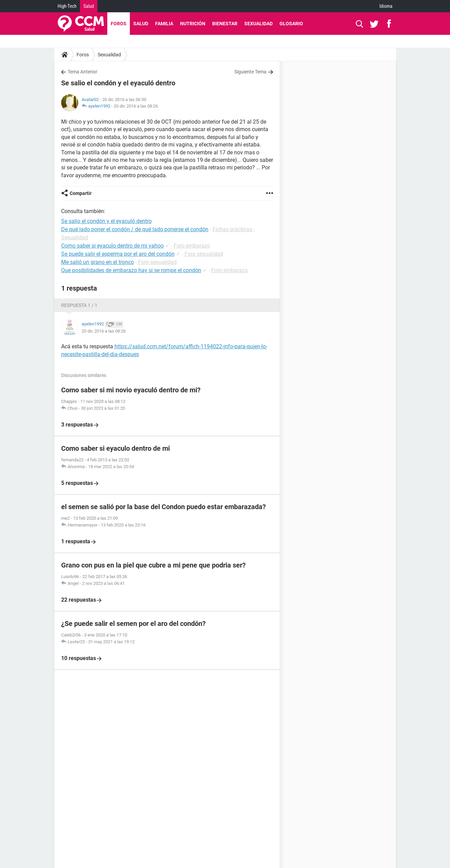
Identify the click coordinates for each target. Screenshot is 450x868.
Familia (164, 24)
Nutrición (193, 24)
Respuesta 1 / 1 (79, 305)
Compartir (81, 193)
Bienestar (225, 24)
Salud (89, 6)
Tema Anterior (83, 72)
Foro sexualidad (204, 254)
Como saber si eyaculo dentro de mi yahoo (112, 246)
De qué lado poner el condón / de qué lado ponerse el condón (135, 229)
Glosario (291, 24)
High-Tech (67, 6)
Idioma (386, 6)
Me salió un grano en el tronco (98, 262)
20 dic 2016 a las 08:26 (136, 106)
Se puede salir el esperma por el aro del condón (118, 254)
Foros (119, 24)
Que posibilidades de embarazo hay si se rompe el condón (131, 270)
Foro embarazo (192, 246)
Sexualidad (258, 24)
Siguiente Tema (250, 72)
